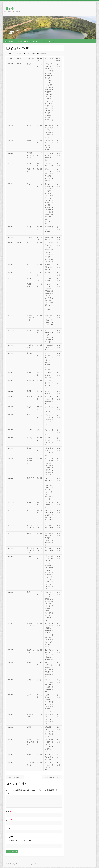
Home (5, 41)
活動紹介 (12, 41)
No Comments (42, 54)
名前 (9, 812)
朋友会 (9, 9)
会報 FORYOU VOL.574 (15, 777)
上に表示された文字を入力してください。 (19, 840)
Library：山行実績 (31, 54)
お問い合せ (28, 41)
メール (9, 820)
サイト (8, 828)
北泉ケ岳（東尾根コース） (52, 777)
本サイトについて (49, 41)
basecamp (11, 54)
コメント (10, 793)
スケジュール (37, 41)
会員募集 (20, 41)
